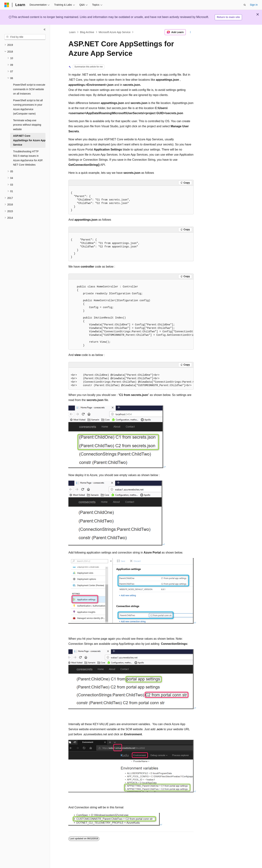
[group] (131, 314)
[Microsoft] (7, 5)
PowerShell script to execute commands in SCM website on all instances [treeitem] (29, 89)
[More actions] (190, 32)
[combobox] (25, 37)
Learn (72, 32)
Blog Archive (87, 32)
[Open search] (245, 5)
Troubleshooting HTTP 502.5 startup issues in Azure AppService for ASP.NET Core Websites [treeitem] (28, 158)
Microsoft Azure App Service (115, 32)
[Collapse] (45, 29)
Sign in (254, 5)
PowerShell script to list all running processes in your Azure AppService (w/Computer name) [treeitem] (28, 107)
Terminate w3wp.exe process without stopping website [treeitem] (27, 125)
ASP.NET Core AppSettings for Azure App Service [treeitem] (29, 140)
